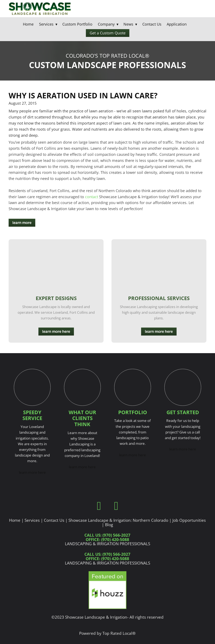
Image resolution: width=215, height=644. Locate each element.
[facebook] (99, 506)
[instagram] (116, 506)
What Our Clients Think (82, 418)
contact (92, 197)
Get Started (183, 412)
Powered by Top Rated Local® (107, 633)
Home (28, 24)
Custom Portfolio (77, 24)
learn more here (56, 332)
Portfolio (133, 412)
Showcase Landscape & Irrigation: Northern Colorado (118, 520)
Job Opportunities (189, 520)
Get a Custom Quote (108, 33)
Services (32, 520)
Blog (109, 525)
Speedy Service (32, 415)
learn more (22, 223)
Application (177, 24)
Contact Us (152, 24)
